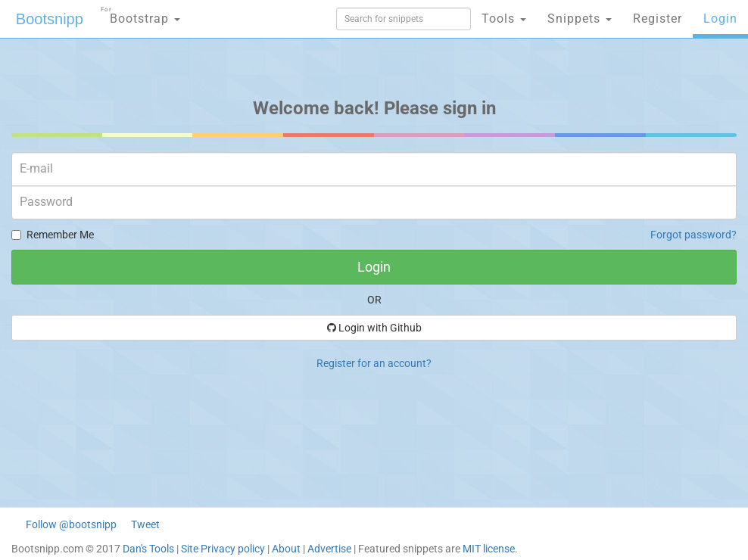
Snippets (580, 19)
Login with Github (374, 328)
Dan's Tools (148, 549)
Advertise (329, 549)
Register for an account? (374, 363)
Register (658, 19)
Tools (504, 19)
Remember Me (53, 235)
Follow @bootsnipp (71, 524)
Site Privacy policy (223, 549)
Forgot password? (693, 235)
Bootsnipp (50, 19)
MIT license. (490, 549)
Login (720, 19)
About (286, 549)
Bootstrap (140, 14)
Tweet (145, 524)
